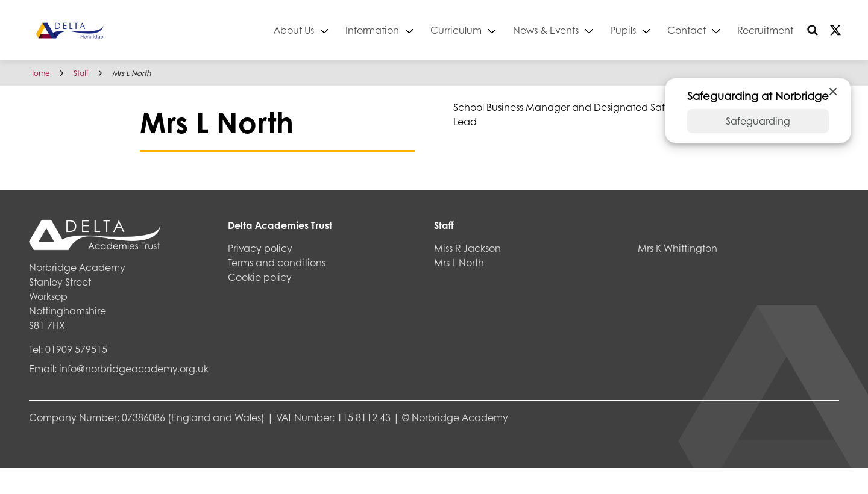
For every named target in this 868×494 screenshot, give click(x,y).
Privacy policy (260, 248)
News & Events (546, 30)
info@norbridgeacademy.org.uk (134, 368)
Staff (81, 73)
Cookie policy (260, 277)
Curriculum (456, 30)
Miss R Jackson (467, 248)
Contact (687, 30)
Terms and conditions (277, 262)
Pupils (623, 30)
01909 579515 (76, 349)
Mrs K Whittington (678, 248)
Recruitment (765, 30)
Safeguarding (758, 121)
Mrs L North (459, 262)
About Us (294, 30)
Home (39, 73)
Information (372, 30)
